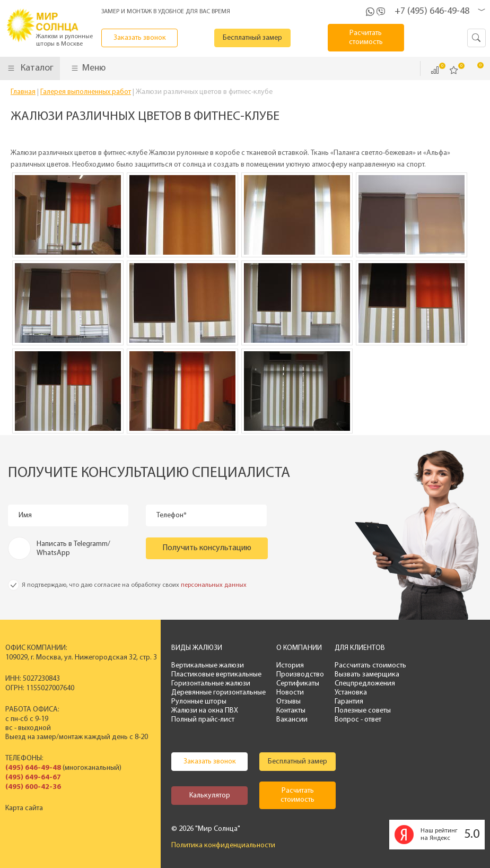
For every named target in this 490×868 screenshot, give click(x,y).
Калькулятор (210, 796)
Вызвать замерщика (367, 675)
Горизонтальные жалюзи (211, 684)
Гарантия (349, 702)
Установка (351, 693)
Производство (300, 675)
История (290, 666)
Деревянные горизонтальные (218, 693)
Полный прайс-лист (203, 720)
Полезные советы (363, 711)
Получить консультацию (207, 548)
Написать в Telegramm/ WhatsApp (73, 549)
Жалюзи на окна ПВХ (205, 711)
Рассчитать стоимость (370, 666)
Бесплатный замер (252, 38)
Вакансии (292, 720)
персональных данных (214, 585)
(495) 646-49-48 (33, 768)
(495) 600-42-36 (33, 787)
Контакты (291, 711)
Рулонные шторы (199, 702)
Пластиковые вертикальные (216, 675)
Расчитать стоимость (366, 38)
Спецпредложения (365, 684)
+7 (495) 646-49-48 (432, 11)
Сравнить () (435, 70)
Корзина (473, 70)
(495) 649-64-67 (33, 778)
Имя (25, 515)
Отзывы (288, 702)
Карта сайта (24, 808)
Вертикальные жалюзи (208, 666)
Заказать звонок (140, 38)
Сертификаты (298, 684)
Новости (290, 693)
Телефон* (172, 515)
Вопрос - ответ (358, 720)
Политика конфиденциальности (223, 845)
